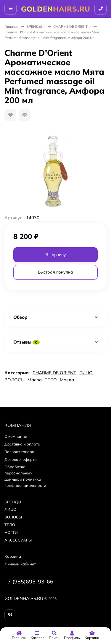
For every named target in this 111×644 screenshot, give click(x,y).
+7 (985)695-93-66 (29, 582)
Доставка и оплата (22, 444)
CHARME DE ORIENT (70, 26)
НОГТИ (11, 532)
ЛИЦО (86, 373)
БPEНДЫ (34, 26)
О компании (16, 436)
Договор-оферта (21, 459)
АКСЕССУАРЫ (18, 540)
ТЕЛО (51, 380)
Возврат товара (19, 452)
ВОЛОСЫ (15, 380)
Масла (35, 380)
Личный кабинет (20, 564)
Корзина (13, 556)
